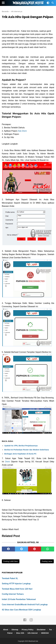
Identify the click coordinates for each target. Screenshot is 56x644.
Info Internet (33, 633)
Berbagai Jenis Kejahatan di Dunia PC (20, 454)
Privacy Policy (28, 630)
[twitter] (22, 549)
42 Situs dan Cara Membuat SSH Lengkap (21, 610)
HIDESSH (45, 633)
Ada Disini (22, 131)
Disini (7, 462)
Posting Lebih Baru (11, 561)
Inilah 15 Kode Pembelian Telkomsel (19, 599)
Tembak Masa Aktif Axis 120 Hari (17, 589)
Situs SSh (20, 633)
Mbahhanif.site (28, 3)
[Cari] (53, 4)
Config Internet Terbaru (13, 594)
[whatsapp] (48, 549)
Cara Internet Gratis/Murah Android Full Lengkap (25, 605)
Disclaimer (41, 630)
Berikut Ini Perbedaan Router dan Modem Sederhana (27, 450)
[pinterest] (35, 549)
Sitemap (15, 630)
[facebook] (8, 549)
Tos (50, 630)
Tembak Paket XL (10, 578)
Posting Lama (47, 561)
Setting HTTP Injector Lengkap (16, 584)
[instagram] (31, 621)
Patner (10, 633)
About (6, 630)
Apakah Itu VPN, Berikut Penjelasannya (21, 446)
